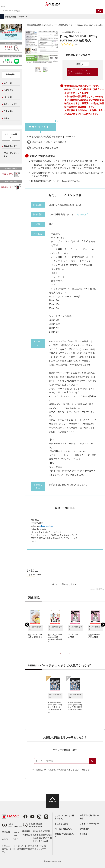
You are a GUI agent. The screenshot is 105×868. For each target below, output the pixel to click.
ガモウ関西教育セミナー (72, 32)
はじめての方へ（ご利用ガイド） (64, 817)
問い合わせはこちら (63, 829)
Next (103, 625)
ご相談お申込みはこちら (64, 835)
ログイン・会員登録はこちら (83, 72)
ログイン (23, 17)
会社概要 (84, 834)
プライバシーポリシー (89, 824)
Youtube (31, 817)
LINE (43, 817)
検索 (92, 761)
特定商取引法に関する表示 (89, 817)
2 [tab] (65, 656)
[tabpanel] (42, 47)
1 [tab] (60, 656)
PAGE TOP (52, 803)
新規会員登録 (10, 17)
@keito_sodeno (46, 526)
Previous (27, 625)
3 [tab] (70, 656)
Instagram (37, 817)
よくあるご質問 (61, 824)
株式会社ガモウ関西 (41, 831)
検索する (100, 11)
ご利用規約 (84, 829)
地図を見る (82, 215)
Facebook (24, 817)
